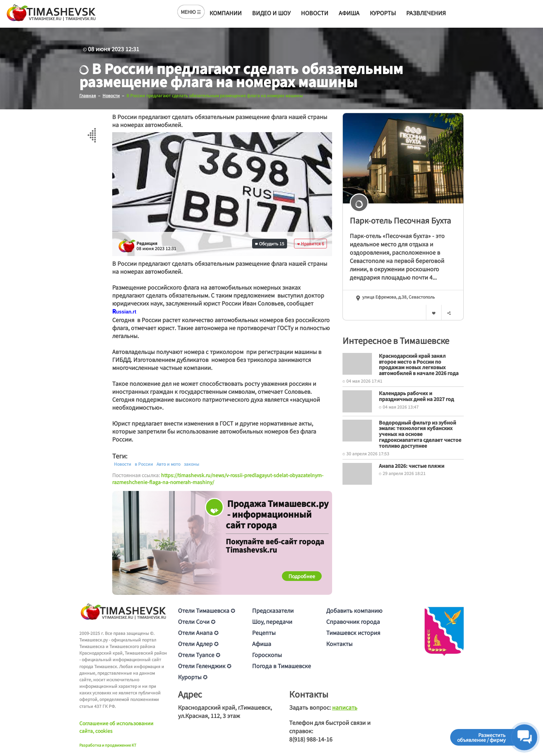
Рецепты (264, 632)
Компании (226, 13)
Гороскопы (267, 655)
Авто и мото (168, 464)
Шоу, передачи (272, 621)
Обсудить (270, 243)
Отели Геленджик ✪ (205, 666)
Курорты (383, 13)
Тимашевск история (353, 632)
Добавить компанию (354, 610)
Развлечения (426, 13)
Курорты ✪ (193, 677)
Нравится (311, 243)
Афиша (349, 13)
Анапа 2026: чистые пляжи (412, 466)
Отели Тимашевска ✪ (207, 610)
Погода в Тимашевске (282, 666)
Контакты (339, 644)
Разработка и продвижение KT (108, 745)
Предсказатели (273, 610)
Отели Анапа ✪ (198, 632)
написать (345, 707)
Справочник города (353, 621)
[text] (126, 312)
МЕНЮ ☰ (191, 12)
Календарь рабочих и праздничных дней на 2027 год (416, 396)
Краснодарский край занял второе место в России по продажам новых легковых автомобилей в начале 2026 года (419, 364)
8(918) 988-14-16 (311, 739)
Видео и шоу (271, 13)
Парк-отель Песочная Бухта (400, 220)
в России (144, 464)
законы (192, 464)
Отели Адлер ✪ (198, 644)
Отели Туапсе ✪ (199, 655)
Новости (315, 13)
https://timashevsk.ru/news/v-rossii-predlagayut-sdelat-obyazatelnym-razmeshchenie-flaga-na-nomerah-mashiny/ (218, 479)
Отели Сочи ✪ (197, 621)
